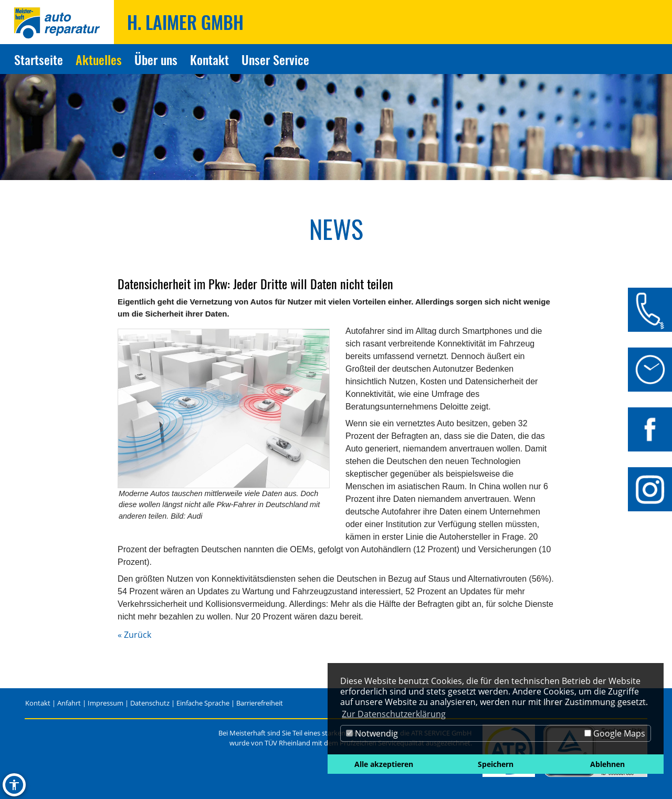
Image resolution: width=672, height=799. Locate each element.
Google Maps (615, 733)
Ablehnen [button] (607, 764)
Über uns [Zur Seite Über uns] (156, 59)
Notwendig (372, 733)
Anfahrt (69, 703)
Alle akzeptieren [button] (384, 764)
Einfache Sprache (203, 703)
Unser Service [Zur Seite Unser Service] (275, 59)
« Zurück (134, 635)
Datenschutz (150, 703)
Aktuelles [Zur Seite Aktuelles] (99, 59)
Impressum (106, 703)
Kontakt (38, 703)
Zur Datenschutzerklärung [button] (394, 714)
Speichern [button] (496, 764)
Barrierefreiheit (260, 703)
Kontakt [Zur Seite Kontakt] (209, 59)
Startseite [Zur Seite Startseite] (39, 59)
